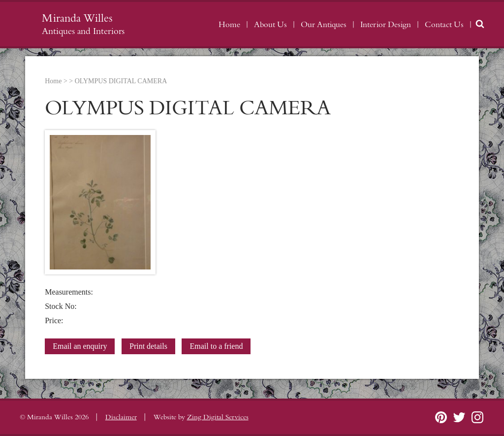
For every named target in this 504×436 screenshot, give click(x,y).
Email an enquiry (80, 346)
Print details (148, 346)
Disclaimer (121, 417)
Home (229, 25)
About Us (270, 25)
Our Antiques (324, 25)
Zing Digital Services (218, 417)
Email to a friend (216, 346)
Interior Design (386, 25)
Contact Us (444, 25)
